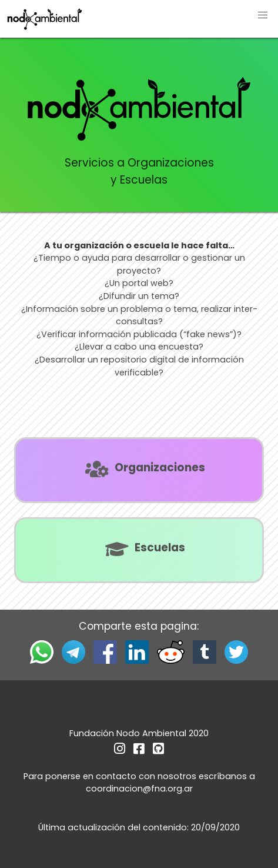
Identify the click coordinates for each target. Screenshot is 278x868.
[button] (263, 15)
